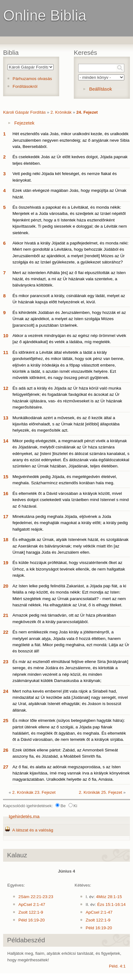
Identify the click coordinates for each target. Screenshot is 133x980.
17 (6, 516)
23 (6, 662)
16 (6, 493)
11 (6, 352)
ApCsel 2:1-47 (32, 904)
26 (6, 750)
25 (6, 720)
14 (6, 441)
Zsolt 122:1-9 (31, 912)
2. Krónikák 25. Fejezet (100, 792)
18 (6, 540)
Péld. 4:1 (117, 966)
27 (6, 767)
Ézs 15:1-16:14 (111, 904)
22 (6, 632)
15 (6, 477)
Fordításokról (25, 86)
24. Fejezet (87, 112)
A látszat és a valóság (33, 830)
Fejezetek (24, 123)
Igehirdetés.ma (24, 816)
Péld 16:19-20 (32, 920)
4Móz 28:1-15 (109, 897)
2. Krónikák (61, 112)
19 (6, 563)
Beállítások (100, 89)
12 (6, 388)
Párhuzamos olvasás (32, 79)
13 (6, 418)
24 (6, 691)
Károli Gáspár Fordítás (24, 112)
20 (6, 586)
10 (6, 336)
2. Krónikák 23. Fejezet (34, 792)
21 (6, 615)
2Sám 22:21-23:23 (36, 897)
